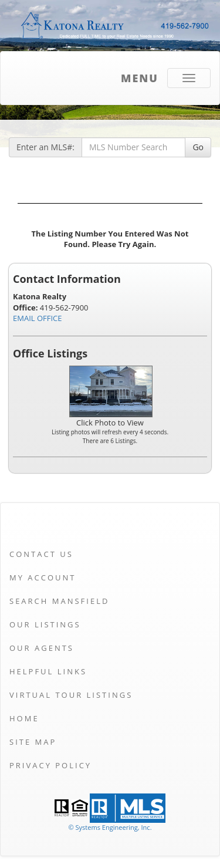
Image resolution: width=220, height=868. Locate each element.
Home (24, 718)
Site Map (33, 742)
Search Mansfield (59, 601)
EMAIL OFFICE (38, 318)
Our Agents (42, 648)
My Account (43, 577)
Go (198, 147)
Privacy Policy (50, 765)
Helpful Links (48, 671)
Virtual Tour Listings (71, 695)
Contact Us (41, 554)
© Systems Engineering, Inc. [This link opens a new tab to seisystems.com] (110, 827)
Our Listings (45, 624)
